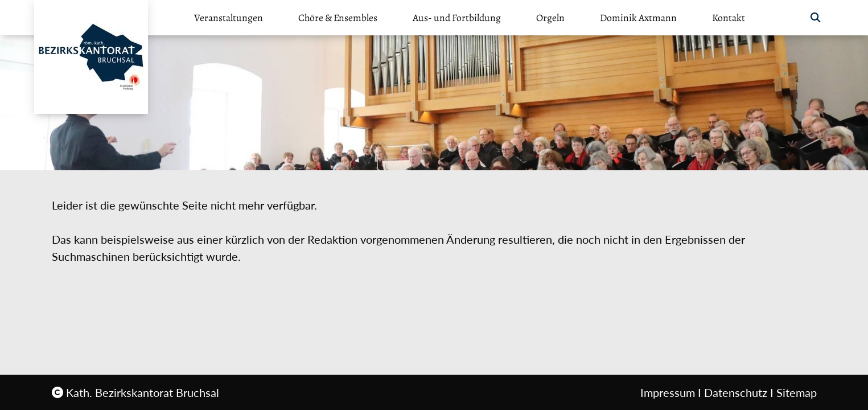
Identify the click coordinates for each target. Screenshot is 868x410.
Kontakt (729, 18)
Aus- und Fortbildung (457, 18)
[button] (816, 18)
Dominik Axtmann (638, 18)
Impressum (668, 392)
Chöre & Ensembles (338, 18)
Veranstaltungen (229, 18)
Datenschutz (736, 392)
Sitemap (797, 392)
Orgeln (550, 18)
